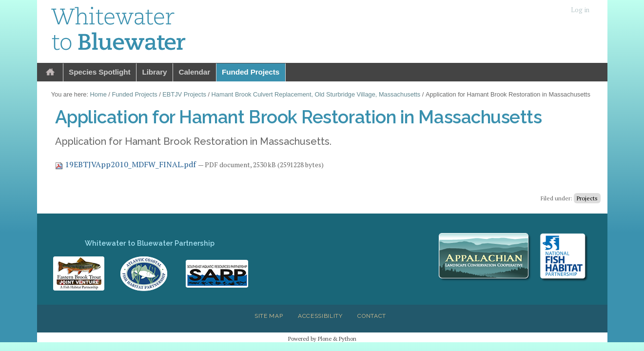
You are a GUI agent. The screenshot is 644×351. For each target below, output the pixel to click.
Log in (580, 10)
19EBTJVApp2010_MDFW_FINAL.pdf (127, 164)
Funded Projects (251, 72)
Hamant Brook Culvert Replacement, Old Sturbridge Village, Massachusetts (316, 94)
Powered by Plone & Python (322, 339)
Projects (587, 198)
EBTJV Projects (184, 94)
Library (154, 72)
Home (50, 72)
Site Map (269, 316)
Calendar (194, 72)
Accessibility (320, 316)
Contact (372, 316)
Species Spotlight (99, 72)
